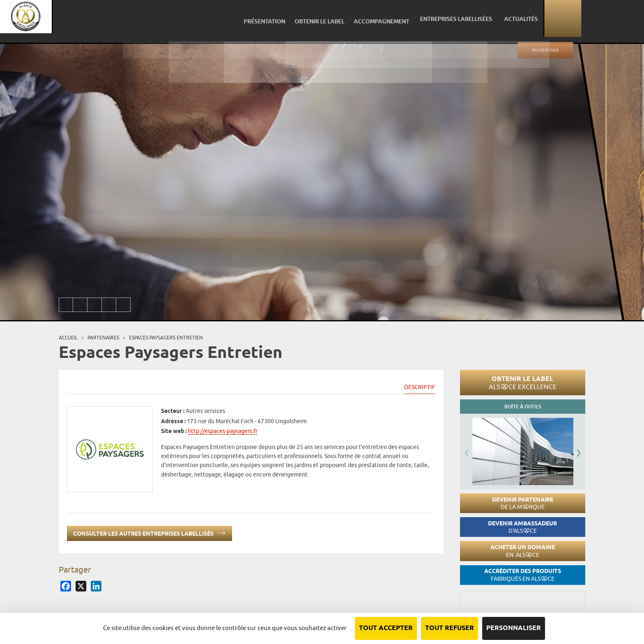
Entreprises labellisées (520, 18)
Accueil (68, 338)
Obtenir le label (523, 383)
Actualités (581, 18)
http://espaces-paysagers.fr (223, 431)
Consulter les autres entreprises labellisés (149, 532)
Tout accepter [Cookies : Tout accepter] (386, 628)
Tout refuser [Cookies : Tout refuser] (450, 628)
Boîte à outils (523, 407)
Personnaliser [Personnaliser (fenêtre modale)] (514, 628)
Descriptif (420, 387)
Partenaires (103, 338)
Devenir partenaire (523, 503)
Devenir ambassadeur (522, 527)
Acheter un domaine (523, 551)
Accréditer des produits (523, 575)
